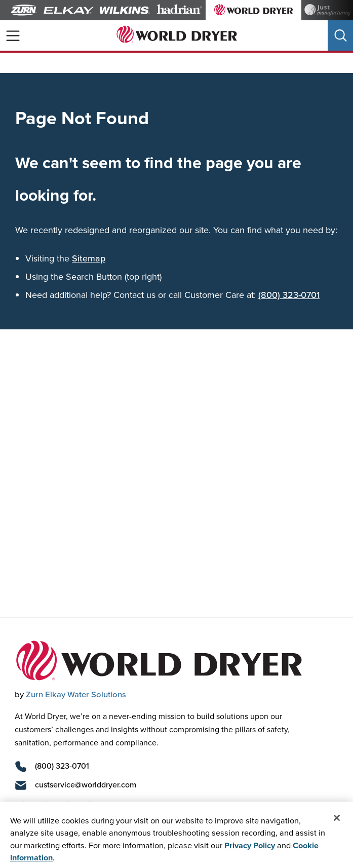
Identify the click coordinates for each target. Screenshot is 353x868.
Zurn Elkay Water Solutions (76, 694)
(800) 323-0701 (289, 295)
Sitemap (89, 258)
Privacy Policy (250, 850)
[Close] (337, 822)
